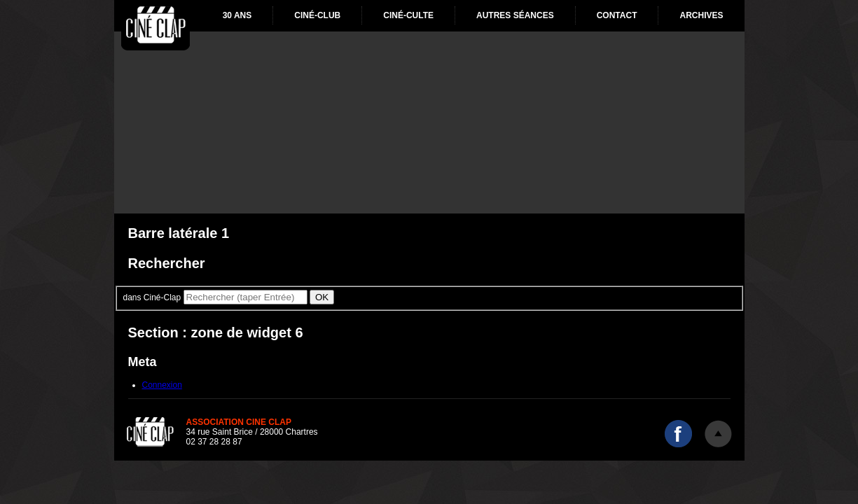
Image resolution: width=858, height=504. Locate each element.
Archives (701, 15)
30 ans (237, 15)
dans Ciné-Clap (152, 297)
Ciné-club (317, 15)
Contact (617, 15)
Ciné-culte (408, 15)
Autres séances (515, 15)
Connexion (162, 385)
